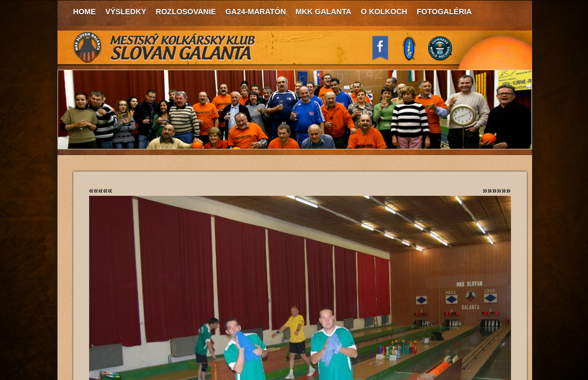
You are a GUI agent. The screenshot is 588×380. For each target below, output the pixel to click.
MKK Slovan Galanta (165, 47)
